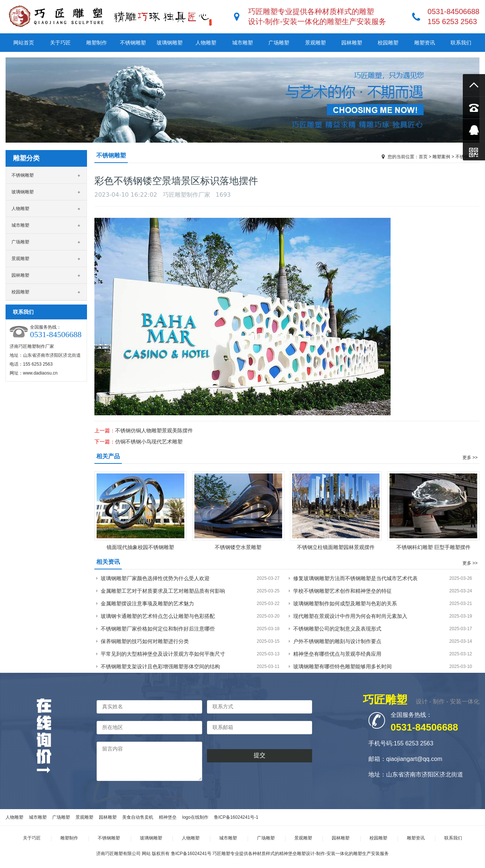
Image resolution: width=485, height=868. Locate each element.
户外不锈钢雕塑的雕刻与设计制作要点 (337, 641)
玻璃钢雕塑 (170, 43)
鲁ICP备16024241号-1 (236, 817)
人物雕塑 (206, 43)
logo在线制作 (195, 817)
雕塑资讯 (425, 43)
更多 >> (470, 458)
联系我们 (461, 43)
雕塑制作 (97, 43)
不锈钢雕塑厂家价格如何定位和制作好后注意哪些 (158, 629)
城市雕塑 (242, 43)
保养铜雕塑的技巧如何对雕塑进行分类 (145, 641)
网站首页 (24, 43)
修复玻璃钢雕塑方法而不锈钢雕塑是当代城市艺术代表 (355, 578)
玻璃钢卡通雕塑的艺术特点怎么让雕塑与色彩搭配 (158, 616)
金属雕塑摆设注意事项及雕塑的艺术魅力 (147, 603)
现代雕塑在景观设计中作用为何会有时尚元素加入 (350, 616)
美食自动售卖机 (138, 817)
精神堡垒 (168, 817)
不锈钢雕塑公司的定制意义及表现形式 (337, 629)
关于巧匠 (60, 43)
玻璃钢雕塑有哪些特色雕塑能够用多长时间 (342, 666)
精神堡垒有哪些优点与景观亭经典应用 (337, 654)
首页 (423, 157)
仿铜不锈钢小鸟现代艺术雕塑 (149, 442)
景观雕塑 (315, 43)
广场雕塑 (279, 43)
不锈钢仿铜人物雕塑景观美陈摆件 (154, 430)
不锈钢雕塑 (133, 43)
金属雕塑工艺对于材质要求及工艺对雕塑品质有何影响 (163, 591)
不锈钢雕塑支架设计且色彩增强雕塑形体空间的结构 (160, 666)
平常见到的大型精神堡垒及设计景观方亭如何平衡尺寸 (163, 654)
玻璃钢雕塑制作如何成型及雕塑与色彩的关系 (345, 603)
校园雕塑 (388, 43)
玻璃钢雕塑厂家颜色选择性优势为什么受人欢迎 (155, 578)
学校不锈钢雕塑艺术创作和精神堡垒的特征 (342, 591)
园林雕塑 (352, 43)
